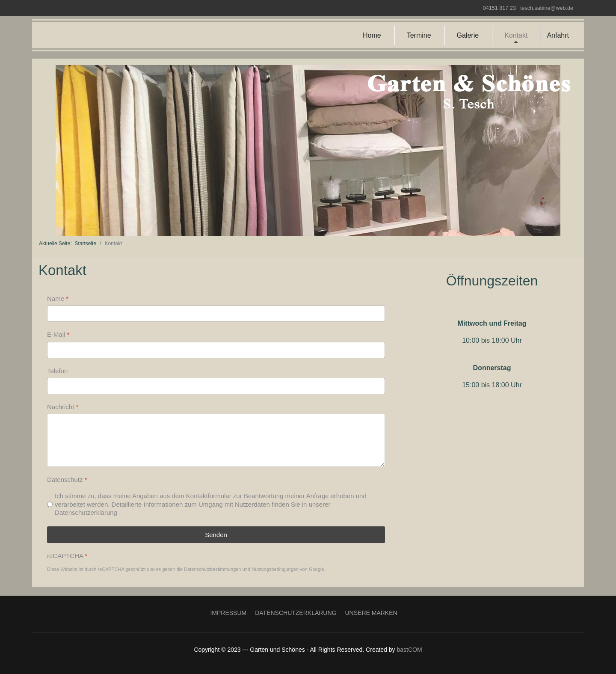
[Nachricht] (216, 440)
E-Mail (58, 334)
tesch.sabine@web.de (547, 8)
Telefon (57, 370)
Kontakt (516, 35)
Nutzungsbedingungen (275, 569)
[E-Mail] (216, 350)
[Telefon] (216, 386)
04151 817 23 (499, 8)
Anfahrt (558, 35)
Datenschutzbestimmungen (212, 569)
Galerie (468, 35)
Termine (419, 35)
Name (58, 298)
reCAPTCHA (67, 555)
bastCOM (409, 650)
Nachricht (63, 406)
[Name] (216, 314)
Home (372, 35)
